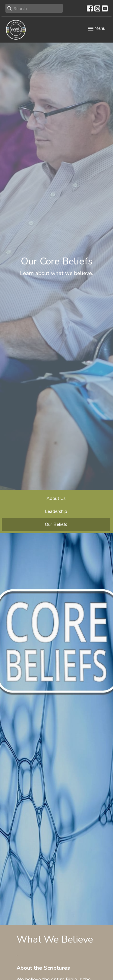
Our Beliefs (56, 524)
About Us (56, 498)
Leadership (56, 511)
